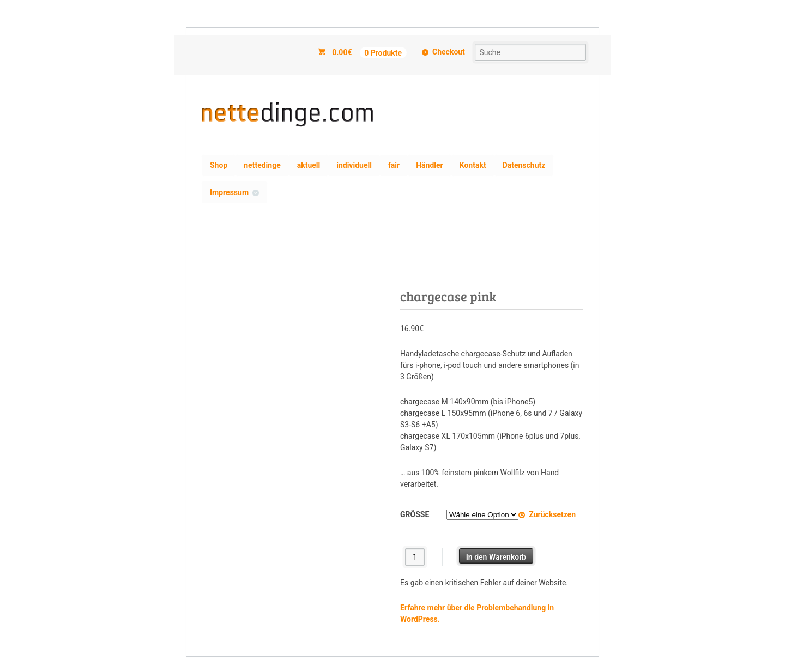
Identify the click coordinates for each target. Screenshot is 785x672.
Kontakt (473, 165)
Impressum (229, 192)
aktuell (309, 165)
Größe (415, 514)
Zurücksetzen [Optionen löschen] (552, 514)
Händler (430, 165)
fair (394, 165)
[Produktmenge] (415, 557)
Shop (219, 165)
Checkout (449, 52)
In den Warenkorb (496, 557)
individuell (354, 165)
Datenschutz (524, 165)
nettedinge (262, 165)
